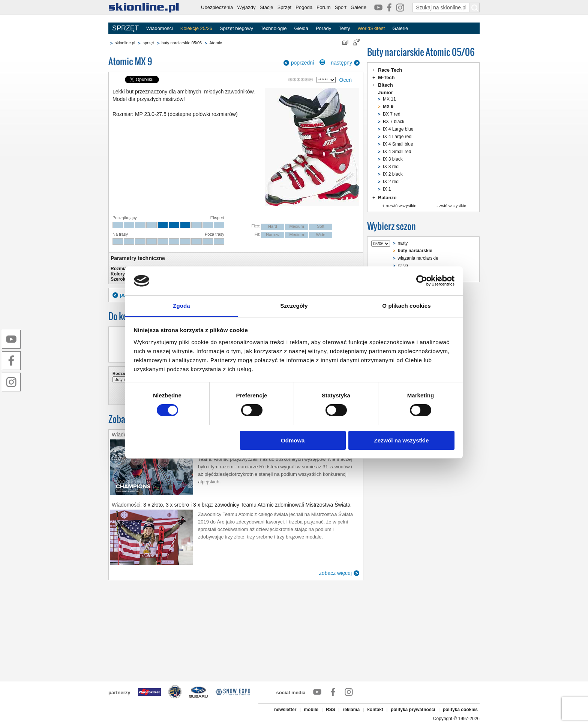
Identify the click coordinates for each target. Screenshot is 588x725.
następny (341, 63)
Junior (385, 93)
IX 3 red (391, 167)
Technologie (274, 28)
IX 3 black (393, 159)
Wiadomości (160, 28)
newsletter (285, 710)
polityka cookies (460, 710)
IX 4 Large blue (398, 129)
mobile (311, 710)
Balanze (387, 198)
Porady (323, 28)
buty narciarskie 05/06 (182, 43)
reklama (351, 710)
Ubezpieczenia (217, 7)
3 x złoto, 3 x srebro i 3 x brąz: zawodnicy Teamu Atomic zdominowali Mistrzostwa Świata (247, 505)
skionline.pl (125, 43)
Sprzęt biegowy (236, 28)
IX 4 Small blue (398, 144)
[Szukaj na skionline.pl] (475, 8)
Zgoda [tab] (181, 306)
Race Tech (390, 70)
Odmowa (293, 440)
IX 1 (387, 189)
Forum (324, 7)
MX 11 (389, 99)
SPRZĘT (125, 28)
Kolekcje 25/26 (196, 28)
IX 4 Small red (397, 152)
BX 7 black (394, 122)
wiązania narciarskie (418, 258)
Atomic (216, 43)
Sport (341, 7)
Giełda (301, 28)
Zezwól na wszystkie (401, 440)
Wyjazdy (246, 7)
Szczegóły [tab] (294, 306)
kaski (403, 266)
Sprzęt (285, 7)
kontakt (375, 710)
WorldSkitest (371, 28)
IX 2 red (391, 182)
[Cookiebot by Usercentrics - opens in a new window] (422, 281)
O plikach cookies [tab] (406, 306)
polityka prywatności (413, 710)
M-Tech (386, 77)
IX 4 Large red (397, 137)
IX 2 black (393, 174)
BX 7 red (392, 114)
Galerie (358, 7)
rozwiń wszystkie (401, 206)
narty (403, 243)
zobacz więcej (335, 573)
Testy (344, 28)
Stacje (266, 7)
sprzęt (148, 43)
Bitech (385, 85)
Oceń (346, 80)
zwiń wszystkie (453, 206)
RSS (331, 710)
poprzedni (303, 63)
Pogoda (304, 7)
